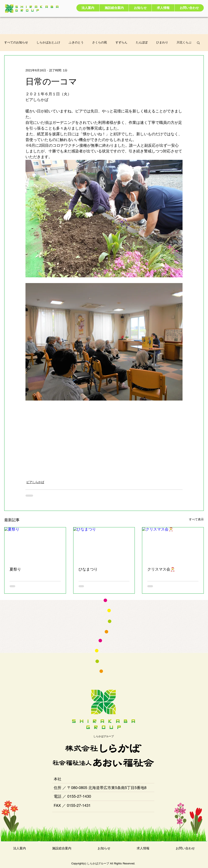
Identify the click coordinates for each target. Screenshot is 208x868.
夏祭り (15, 569)
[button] (198, 43)
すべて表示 (196, 519)
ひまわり (162, 42)
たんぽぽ (142, 42)
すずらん (121, 42)
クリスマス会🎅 (161, 569)
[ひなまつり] (104, 545)
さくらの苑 (100, 42)
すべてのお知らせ (16, 42)
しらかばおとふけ (48, 42)
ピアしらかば (35, 482)
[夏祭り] (35, 545)
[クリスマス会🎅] (173, 545)
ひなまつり (88, 569)
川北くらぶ (184, 42)
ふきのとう (76, 42)
